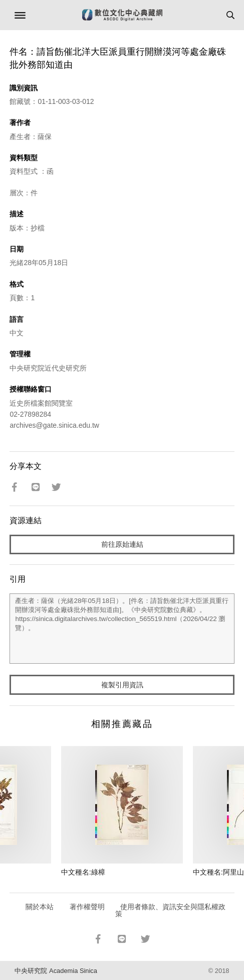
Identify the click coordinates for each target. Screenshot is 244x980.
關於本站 (40, 907)
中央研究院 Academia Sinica (56, 971)
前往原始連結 (122, 544)
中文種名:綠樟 (83, 872)
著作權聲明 (87, 907)
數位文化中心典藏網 (122, 15)
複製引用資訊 (122, 685)
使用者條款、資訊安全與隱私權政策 (171, 910)
